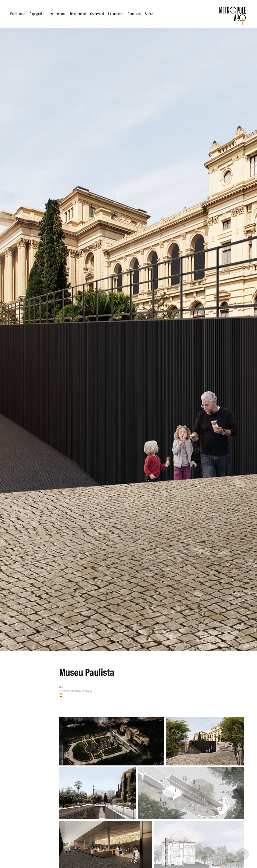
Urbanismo (116, 14)
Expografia (37, 14)
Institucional (57, 14)
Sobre (149, 14)
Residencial (78, 14)
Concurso (134, 14)
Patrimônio (18, 14)
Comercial (97, 14)
